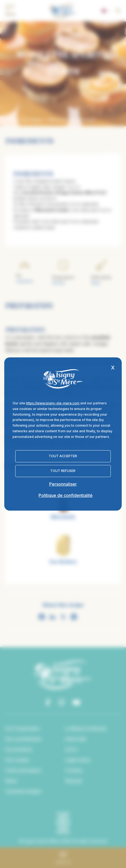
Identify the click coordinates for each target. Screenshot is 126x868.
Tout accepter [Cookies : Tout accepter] (63, 456)
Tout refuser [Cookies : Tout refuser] (63, 471)
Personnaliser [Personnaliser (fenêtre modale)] (63, 484)
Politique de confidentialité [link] (66, 495)
